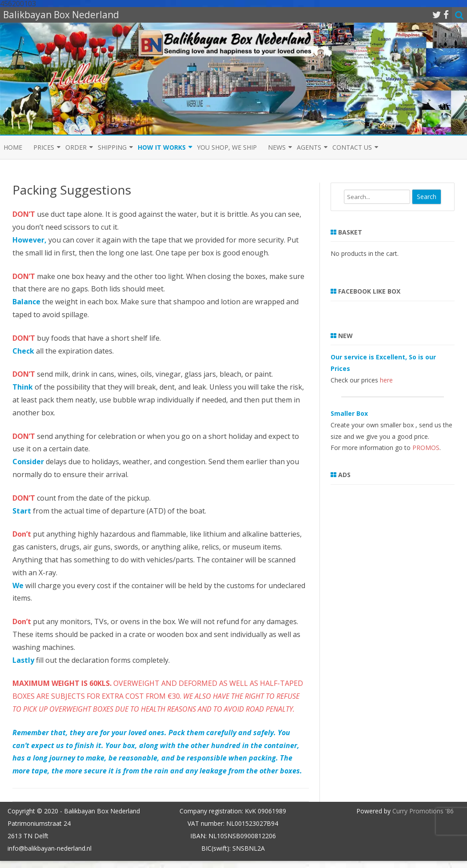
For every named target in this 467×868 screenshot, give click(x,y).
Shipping (112, 147)
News (277, 147)
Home (13, 147)
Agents (309, 147)
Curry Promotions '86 (423, 811)
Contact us (352, 147)
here (386, 380)
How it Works (162, 147)
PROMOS (426, 448)
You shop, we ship (227, 147)
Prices (44, 147)
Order (76, 147)
